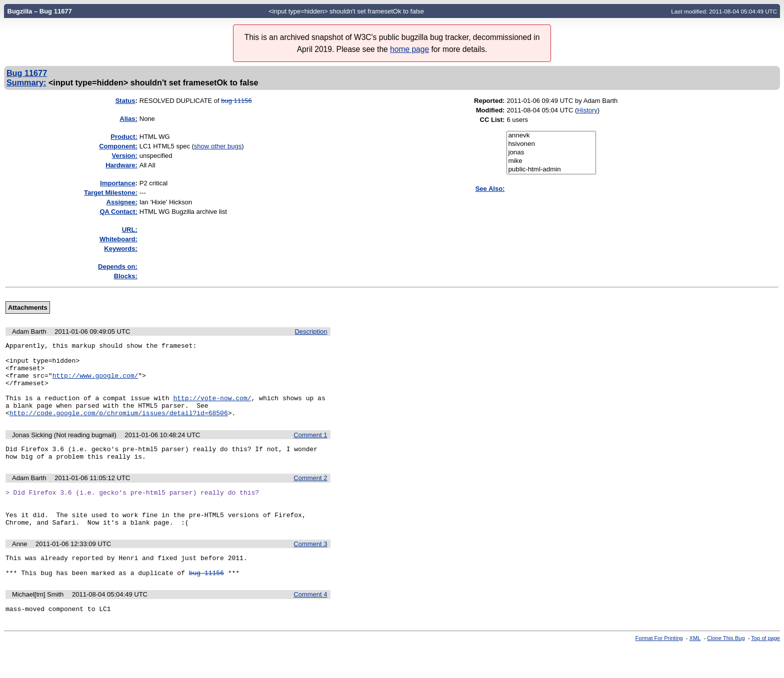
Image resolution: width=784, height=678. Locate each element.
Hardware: (121, 165)
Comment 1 (310, 450)
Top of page (765, 670)
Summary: (26, 82)
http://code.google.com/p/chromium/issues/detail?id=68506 (119, 428)
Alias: (128, 119)
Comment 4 (310, 624)
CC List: (492, 120)
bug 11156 (236, 101)
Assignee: (122, 202)
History (587, 110)
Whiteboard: (118, 239)
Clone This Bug (726, 670)
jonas (551, 153)
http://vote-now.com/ (212, 410)
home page (409, 49)
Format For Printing (659, 670)
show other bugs (218, 146)
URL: (130, 230)
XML (695, 670)
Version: (124, 156)
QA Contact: (118, 212)
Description (311, 332)
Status (125, 101)
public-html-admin (551, 170)
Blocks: (126, 276)
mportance (117, 183)
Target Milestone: (111, 193)
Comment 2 (310, 496)
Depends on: (118, 267)
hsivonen (551, 144)
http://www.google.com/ (95, 383)
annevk (551, 136)
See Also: (490, 189)
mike (551, 161)
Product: (124, 137)
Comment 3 (310, 569)
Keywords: (120, 249)
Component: (118, 146)
